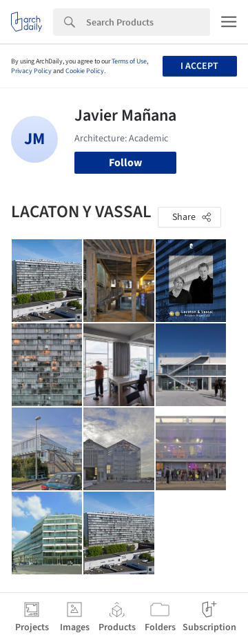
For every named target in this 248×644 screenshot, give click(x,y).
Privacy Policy (31, 71)
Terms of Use (129, 61)
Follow (125, 163)
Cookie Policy (85, 71)
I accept (199, 66)
